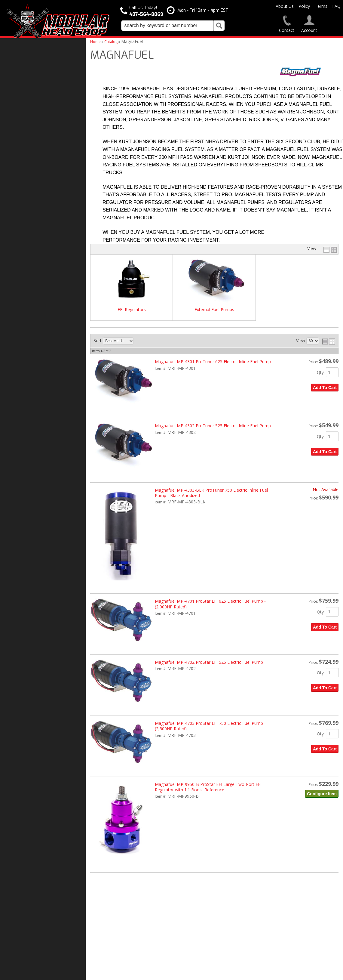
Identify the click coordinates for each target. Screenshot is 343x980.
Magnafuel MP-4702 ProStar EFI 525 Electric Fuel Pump (209, 662)
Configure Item (322, 794)
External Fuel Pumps (214, 310)
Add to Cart (325, 388)
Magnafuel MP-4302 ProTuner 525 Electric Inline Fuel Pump (213, 426)
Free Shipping (25, 440)
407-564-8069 (24, 522)
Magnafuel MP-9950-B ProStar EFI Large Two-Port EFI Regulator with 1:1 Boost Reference (208, 787)
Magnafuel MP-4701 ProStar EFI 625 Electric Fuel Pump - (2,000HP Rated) (210, 604)
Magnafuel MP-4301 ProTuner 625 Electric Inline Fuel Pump (213, 362)
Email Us (20, 510)
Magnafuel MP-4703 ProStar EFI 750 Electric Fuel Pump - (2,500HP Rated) (210, 726)
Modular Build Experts (33, 470)
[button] (173, 26)
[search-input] (167, 26)
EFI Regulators (132, 310)
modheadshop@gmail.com (199, 916)
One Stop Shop (26, 453)
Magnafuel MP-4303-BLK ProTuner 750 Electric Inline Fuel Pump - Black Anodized (211, 493)
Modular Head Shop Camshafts (41, 423)
